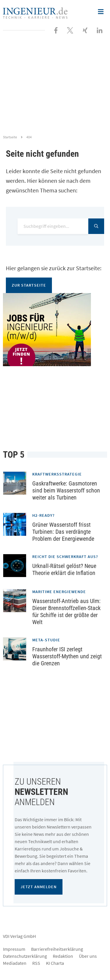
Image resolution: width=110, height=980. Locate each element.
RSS (36, 963)
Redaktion (63, 956)
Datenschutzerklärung (25, 956)
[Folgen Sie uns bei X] (70, 30)
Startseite (10, 137)
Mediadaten (15, 963)
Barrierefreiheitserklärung (57, 949)
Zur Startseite (29, 285)
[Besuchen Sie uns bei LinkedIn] (100, 30)
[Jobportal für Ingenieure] (55, 330)
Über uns (88, 956)
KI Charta (55, 963)
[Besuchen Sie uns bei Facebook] (56, 30)
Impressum (14, 949)
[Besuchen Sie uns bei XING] (85, 30)
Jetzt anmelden (39, 887)
